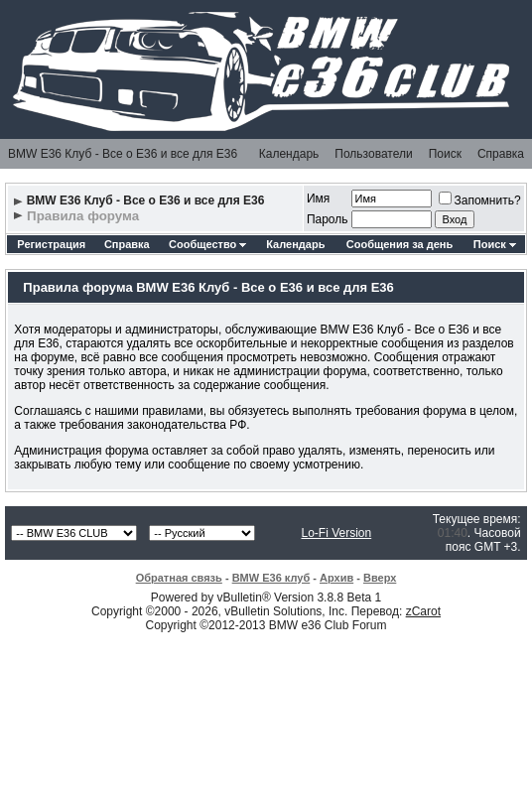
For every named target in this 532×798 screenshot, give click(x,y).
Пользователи (373, 154)
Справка (501, 154)
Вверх (380, 578)
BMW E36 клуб (271, 578)
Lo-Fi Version (336, 533)
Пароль (328, 219)
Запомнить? (480, 200)
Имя (318, 199)
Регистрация (51, 244)
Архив (336, 578)
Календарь (289, 154)
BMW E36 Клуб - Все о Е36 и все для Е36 (123, 154)
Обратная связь (179, 578)
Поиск (445, 154)
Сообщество (207, 244)
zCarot (423, 611)
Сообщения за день (399, 244)
